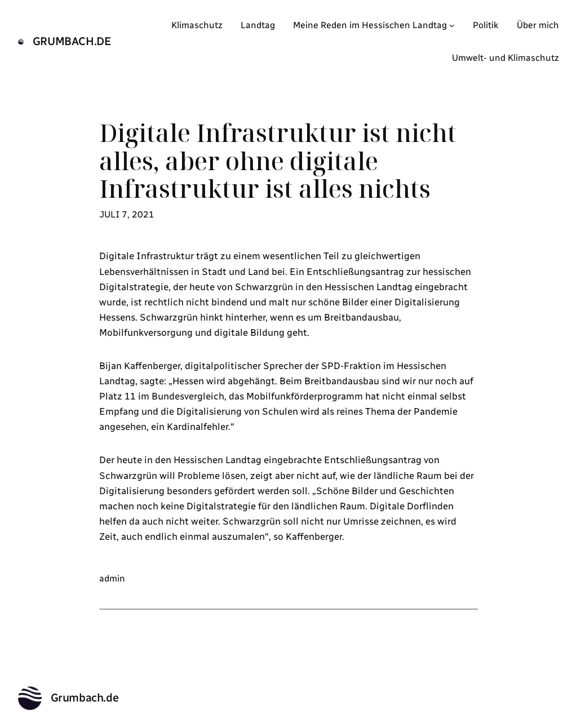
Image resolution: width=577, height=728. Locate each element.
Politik (486, 25)
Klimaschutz (197, 25)
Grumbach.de (72, 41)
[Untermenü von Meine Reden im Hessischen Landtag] (452, 25)
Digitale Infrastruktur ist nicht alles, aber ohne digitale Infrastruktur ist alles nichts (278, 161)
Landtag (258, 25)
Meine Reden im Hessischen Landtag (370, 25)
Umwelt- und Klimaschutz (505, 58)
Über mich (538, 25)
